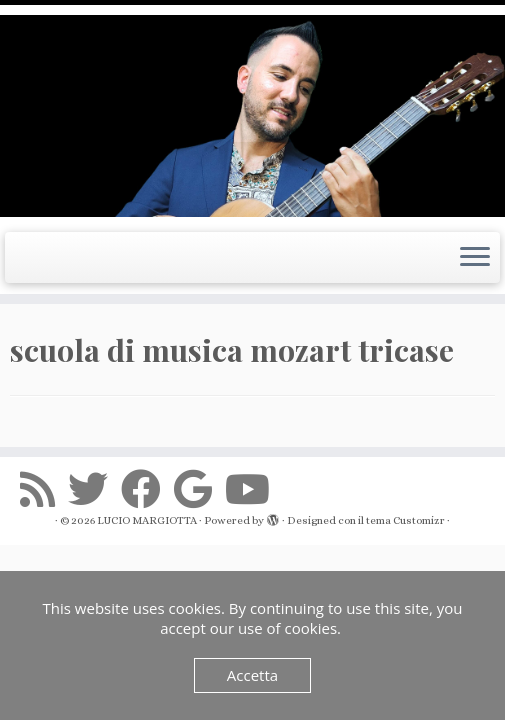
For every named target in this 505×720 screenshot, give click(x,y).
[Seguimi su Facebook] (147, 489)
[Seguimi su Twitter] (94, 489)
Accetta (252, 675)
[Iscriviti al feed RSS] (44, 489)
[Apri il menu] (475, 258)
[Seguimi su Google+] (199, 489)
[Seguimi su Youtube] (254, 489)
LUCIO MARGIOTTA (147, 520)
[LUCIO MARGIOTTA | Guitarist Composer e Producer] (252, 116)
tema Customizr (405, 520)
